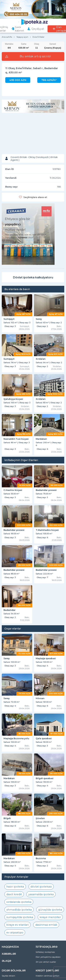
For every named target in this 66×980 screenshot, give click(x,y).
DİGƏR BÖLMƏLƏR (14, 971)
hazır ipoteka (15, 887)
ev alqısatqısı (15, 932)
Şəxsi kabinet (20, 29)
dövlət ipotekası (41, 887)
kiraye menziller (50, 917)
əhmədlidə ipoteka (19, 910)
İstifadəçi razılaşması (45, 952)
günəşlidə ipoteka (50, 910)
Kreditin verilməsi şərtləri (48, 976)
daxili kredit (14, 894)
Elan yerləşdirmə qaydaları (48, 957)
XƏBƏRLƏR (9, 954)
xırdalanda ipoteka (19, 902)
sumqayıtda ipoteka (20, 917)
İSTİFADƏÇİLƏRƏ (47, 947)
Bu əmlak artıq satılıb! (35, 56)
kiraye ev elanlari (18, 925)
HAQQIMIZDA (10, 947)
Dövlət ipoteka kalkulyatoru (33, 277)
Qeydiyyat (38, 29)
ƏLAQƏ (6, 961)
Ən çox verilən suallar (46, 962)
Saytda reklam (8, 976)
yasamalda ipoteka (41, 894)
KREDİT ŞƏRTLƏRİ (47, 971)
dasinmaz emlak (46, 925)
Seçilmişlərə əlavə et (35, 197)
